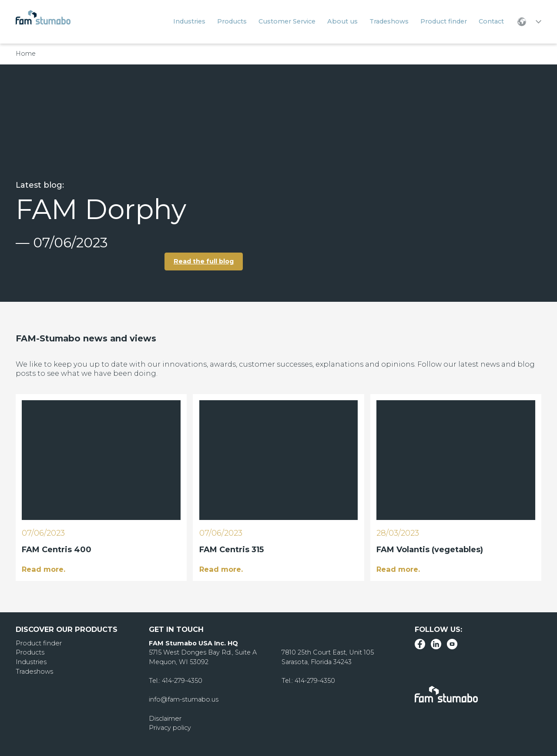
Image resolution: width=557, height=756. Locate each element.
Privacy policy (170, 728)
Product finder (38, 643)
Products (30, 652)
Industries (31, 662)
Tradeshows (34, 671)
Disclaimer (165, 718)
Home (26, 54)
